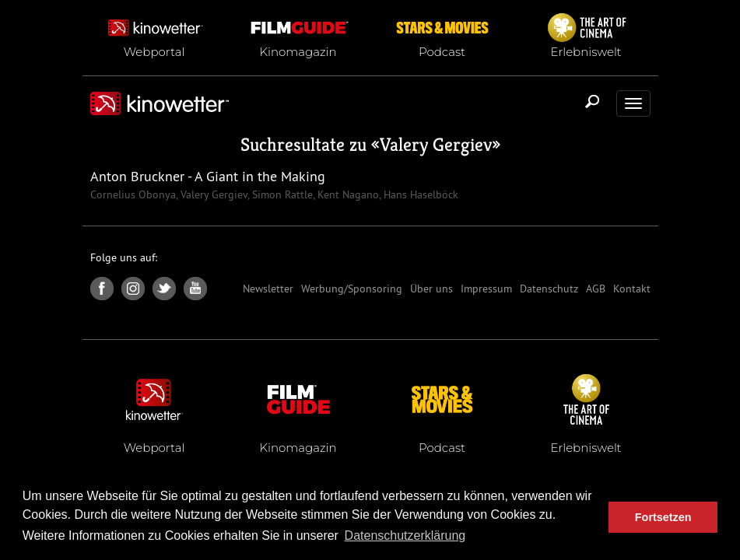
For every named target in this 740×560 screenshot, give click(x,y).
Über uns (431, 289)
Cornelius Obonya (133, 194)
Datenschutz (549, 289)
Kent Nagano (347, 194)
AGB (596, 289)
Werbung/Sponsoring (352, 289)
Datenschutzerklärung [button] (405, 535)
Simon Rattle (281, 194)
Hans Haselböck (419, 194)
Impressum (486, 289)
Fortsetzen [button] (663, 517)
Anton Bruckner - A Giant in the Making (208, 176)
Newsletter (268, 289)
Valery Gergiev (436, 145)
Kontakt (632, 289)
